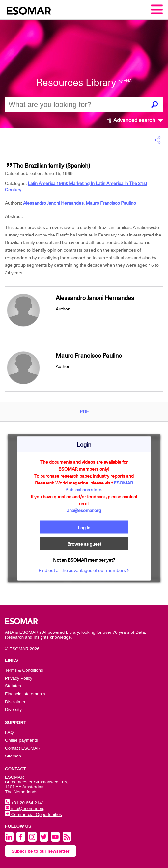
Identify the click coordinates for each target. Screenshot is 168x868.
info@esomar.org (25, 809)
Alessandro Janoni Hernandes (53, 203)
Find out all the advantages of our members (84, 570)
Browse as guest (84, 544)
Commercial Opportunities (33, 815)
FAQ (9, 732)
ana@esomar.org (84, 510)
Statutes (13, 686)
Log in (84, 527)
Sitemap (13, 756)
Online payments (21, 740)
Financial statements (25, 694)
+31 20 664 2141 (25, 803)
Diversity (13, 710)
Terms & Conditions (24, 670)
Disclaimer (15, 702)
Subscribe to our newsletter (41, 851)
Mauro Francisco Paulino (111, 203)
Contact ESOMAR (23, 748)
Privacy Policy (19, 678)
